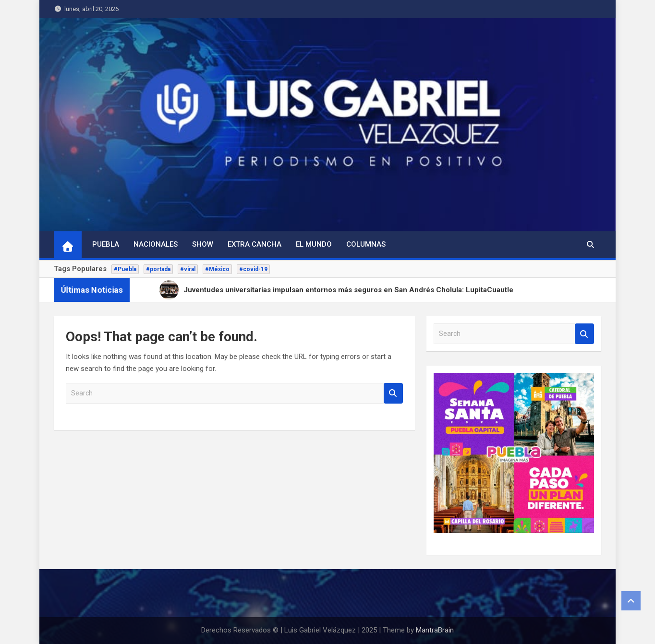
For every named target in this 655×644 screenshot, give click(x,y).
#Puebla (125, 269)
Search (393, 393)
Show (203, 244)
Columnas (366, 244)
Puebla (106, 244)
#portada (158, 269)
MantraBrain (435, 630)
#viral (188, 269)
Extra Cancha (255, 244)
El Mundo (314, 244)
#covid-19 (253, 269)
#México (217, 269)
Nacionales (156, 244)
